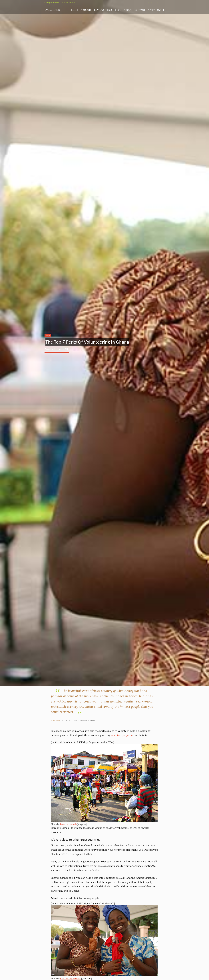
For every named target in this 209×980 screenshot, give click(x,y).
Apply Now (154, 10)
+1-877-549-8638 (69, 3)
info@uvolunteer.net (52, 3)
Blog (118, 10)
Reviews (99, 10)
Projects (86, 10)
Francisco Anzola (69, 824)
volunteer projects (122, 735)
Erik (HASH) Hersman (71, 978)
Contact (140, 10)
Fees (110, 10)
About (128, 10)
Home (74, 10)
